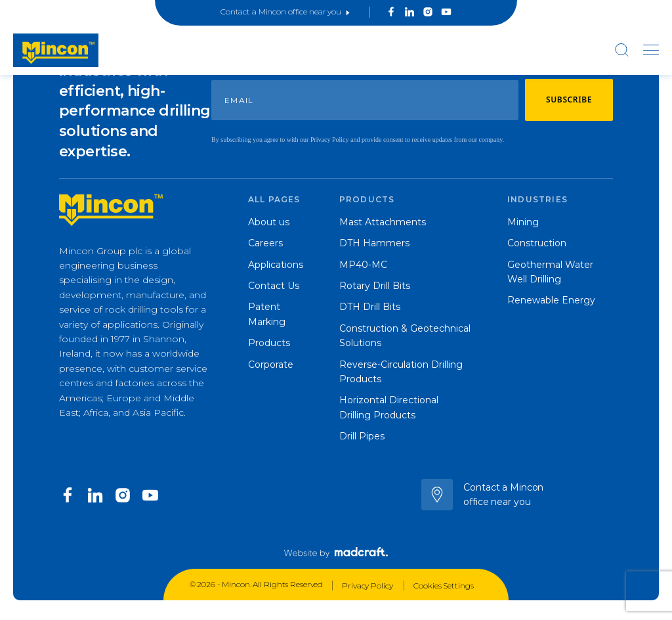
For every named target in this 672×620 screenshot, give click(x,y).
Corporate (271, 365)
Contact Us (274, 286)
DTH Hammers (374, 243)
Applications (276, 265)
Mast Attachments (383, 222)
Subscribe (569, 100)
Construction (537, 243)
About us (269, 222)
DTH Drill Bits (370, 307)
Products (269, 343)
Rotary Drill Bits (375, 286)
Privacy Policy (368, 586)
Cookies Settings (443, 586)
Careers (265, 243)
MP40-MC (363, 265)
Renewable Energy (551, 300)
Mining (523, 222)
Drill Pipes (362, 436)
